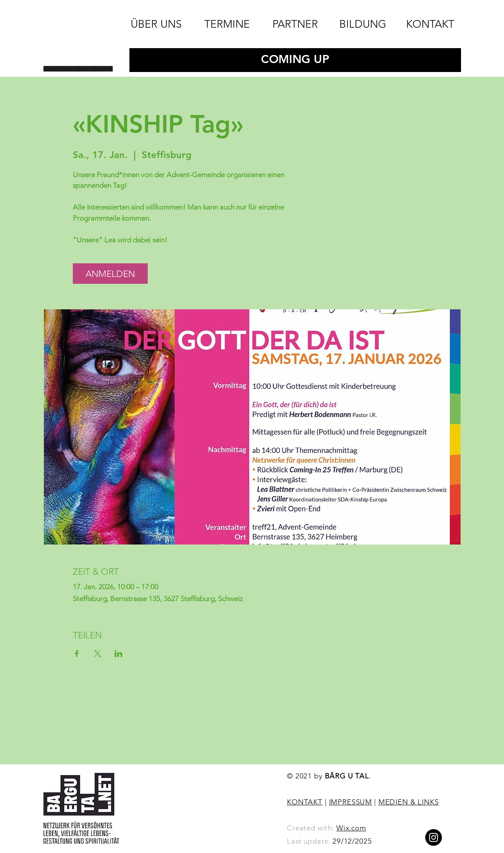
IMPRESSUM (351, 802)
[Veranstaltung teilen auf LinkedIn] (119, 654)
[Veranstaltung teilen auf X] (98, 654)
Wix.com (351, 828)
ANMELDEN (110, 274)
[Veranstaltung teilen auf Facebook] (77, 654)
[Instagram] (434, 837)
